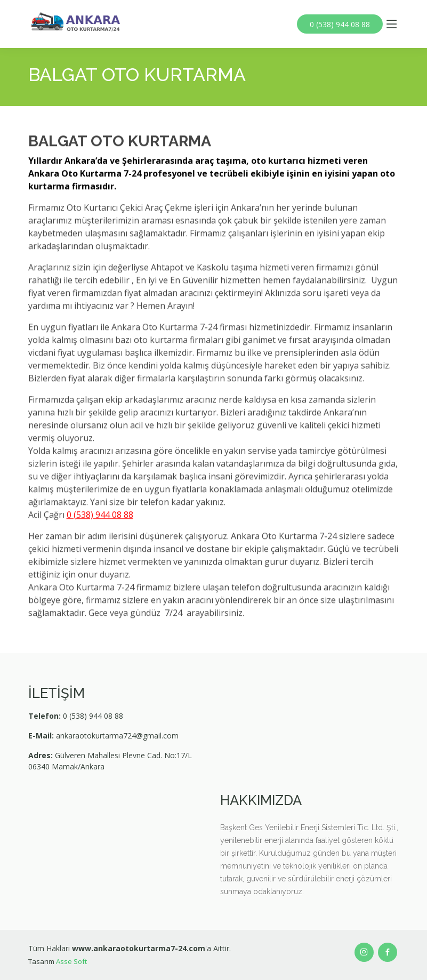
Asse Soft (71, 961)
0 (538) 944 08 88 (341, 24)
